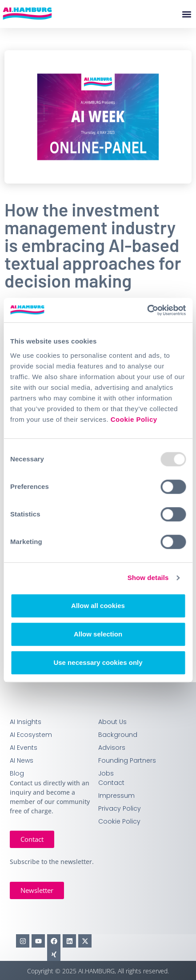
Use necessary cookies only (98, 662)
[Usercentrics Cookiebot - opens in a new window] (147, 310)
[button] (186, 14)
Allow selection (98, 634)
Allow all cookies (98, 606)
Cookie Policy (134, 419)
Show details (148, 578)
